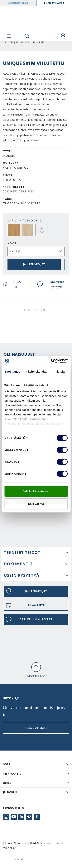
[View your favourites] (45, 36)
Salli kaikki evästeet (36, 491)
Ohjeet (8, 783)
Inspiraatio (12, 774)
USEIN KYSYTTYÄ (22, 575)
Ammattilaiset (54, 3)
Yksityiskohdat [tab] (36, 372)
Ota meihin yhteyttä (50, 284)
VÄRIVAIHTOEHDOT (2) (25, 220)
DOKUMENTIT (18, 564)
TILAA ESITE (12, 284)
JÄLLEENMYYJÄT (34, 264)
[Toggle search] (27, 36)
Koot (12, 243)
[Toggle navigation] (9, 36)
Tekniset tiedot (22, 552)
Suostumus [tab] (12, 372)
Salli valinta (36, 504)
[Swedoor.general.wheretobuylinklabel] (63, 36)
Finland (14, 859)
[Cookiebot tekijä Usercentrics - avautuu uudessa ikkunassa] (51, 361)
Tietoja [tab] (60, 372)
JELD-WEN (10, 792)
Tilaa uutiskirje (36, 728)
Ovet (7, 764)
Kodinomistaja (18, 3)
